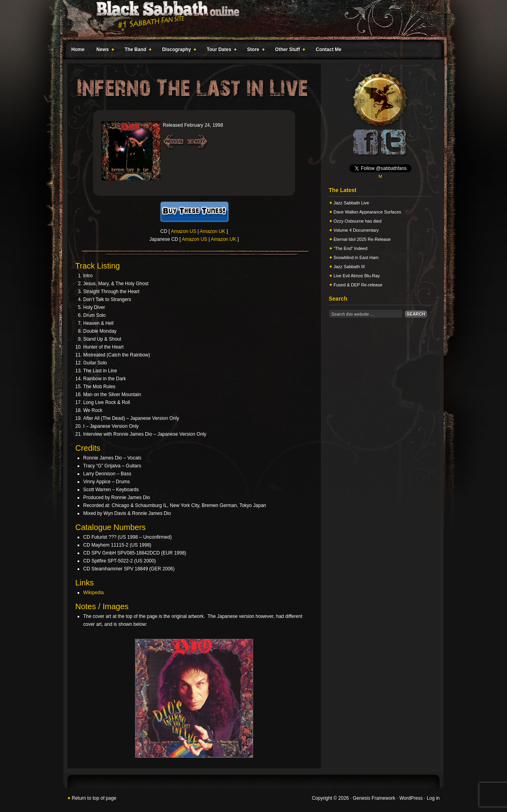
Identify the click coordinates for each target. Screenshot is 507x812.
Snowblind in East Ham (356, 257)
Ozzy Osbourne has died (357, 221)
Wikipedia (93, 593)
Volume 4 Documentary (356, 230)
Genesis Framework (374, 798)
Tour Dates (220, 51)
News (103, 51)
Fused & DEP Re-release (358, 285)
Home (78, 50)
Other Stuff (289, 51)
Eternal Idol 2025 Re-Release (362, 239)
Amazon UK (213, 231)
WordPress (411, 798)
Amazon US (183, 231)
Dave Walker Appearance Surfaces (367, 212)
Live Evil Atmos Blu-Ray (357, 276)
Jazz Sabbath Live (351, 203)
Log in (433, 798)
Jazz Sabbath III (349, 267)
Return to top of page (94, 798)
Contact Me (329, 50)
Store (254, 51)
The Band (137, 51)
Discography (177, 51)
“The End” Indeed (351, 248)
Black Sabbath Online (250, 20)
